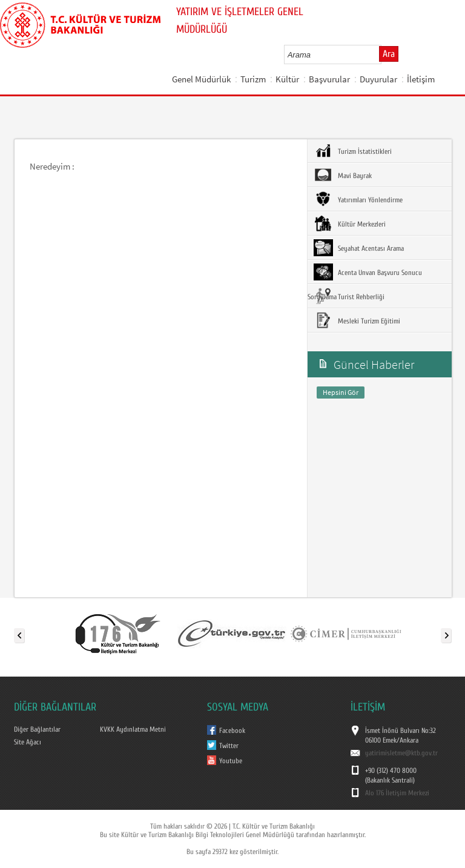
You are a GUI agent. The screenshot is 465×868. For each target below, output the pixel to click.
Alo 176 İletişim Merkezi (397, 793)
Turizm (253, 79)
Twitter (229, 746)
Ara (389, 54)
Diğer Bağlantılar (37, 729)
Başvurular (329, 79)
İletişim (421, 79)
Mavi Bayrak (343, 175)
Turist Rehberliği (349, 296)
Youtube (231, 761)
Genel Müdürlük (201, 79)
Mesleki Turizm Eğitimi (357, 320)
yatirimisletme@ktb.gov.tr (401, 753)
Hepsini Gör (341, 392)
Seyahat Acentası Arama (359, 248)
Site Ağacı (28, 742)
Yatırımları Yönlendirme (358, 199)
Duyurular (378, 79)
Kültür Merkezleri (350, 224)
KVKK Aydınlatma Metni (133, 729)
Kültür (287, 79)
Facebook (232, 731)
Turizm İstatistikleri (353, 151)
